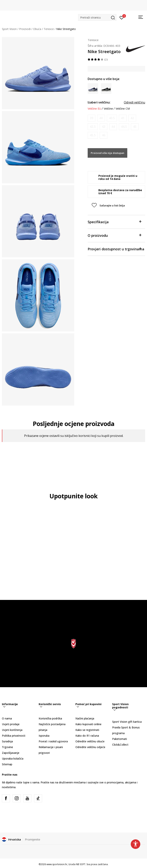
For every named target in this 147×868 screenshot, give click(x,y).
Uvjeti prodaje (11, 724)
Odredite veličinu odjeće (90, 747)
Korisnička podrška (50, 718)
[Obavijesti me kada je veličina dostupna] (91, 118)
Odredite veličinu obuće (90, 741)
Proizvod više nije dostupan (107, 153)
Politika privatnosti (14, 736)
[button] (97, 17)
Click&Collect (120, 745)
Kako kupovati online (88, 724)
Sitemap (7, 764)
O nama (7, 718)
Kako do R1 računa (87, 736)
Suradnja (7, 741)
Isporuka (44, 736)
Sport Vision (9, 29)
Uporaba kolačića (13, 758)
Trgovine (7, 747)
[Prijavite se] (122, 17)
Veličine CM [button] (123, 109)
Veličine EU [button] (94, 109)
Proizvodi (25, 29)
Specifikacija (114, 222)
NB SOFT (81, 864)
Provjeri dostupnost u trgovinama (116, 249)
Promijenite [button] (33, 839)
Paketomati (120, 739)
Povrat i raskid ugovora (53, 741)
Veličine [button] (108, 109)
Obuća (37, 29)
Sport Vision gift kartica (127, 722)
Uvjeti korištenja (12, 730)
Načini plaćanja (85, 718)
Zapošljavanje (11, 753)
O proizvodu (114, 235)
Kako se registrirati (87, 730)
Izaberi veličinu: (99, 102)
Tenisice (49, 29)
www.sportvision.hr (57, 864)
